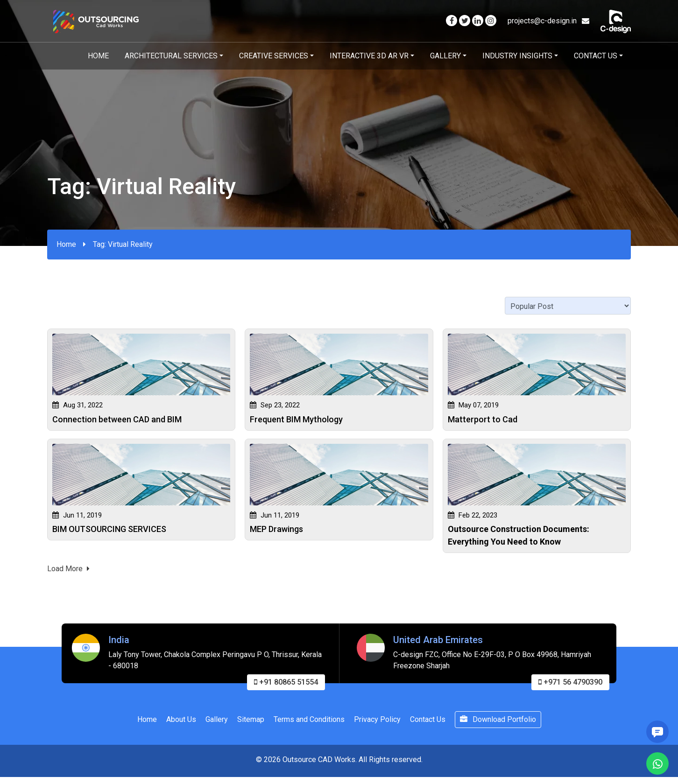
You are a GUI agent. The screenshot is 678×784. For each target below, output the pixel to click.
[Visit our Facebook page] (452, 21)
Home (98, 56)
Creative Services (274, 56)
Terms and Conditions (309, 722)
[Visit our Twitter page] (465, 21)
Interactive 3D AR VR (369, 56)
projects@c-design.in (548, 21)
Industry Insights (517, 56)
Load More (68, 571)
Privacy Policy (377, 722)
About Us (181, 722)
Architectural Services (171, 56)
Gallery (445, 56)
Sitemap (251, 722)
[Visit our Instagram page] (491, 21)
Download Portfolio (498, 722)
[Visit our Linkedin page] (478, 21)
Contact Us (596, 56)
